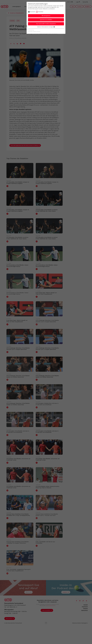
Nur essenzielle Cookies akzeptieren (46, 24)
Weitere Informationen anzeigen (46, 27)
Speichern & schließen (46, 20)
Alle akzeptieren (46, 16)
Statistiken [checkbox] (41, 12)
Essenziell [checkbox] (33, 12)
